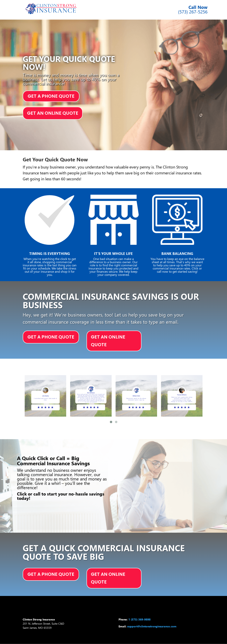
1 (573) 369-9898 (139, 619)
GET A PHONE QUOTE (51, 96)
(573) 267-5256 (193, 12)
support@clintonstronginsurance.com (152, 626)
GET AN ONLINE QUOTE (53, 113)
